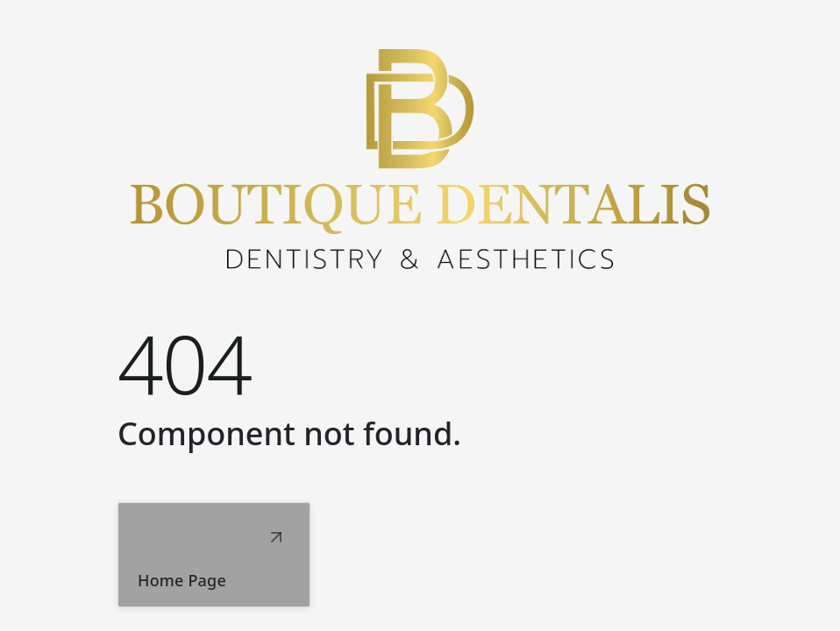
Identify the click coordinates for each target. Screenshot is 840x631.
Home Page (182, 580)
